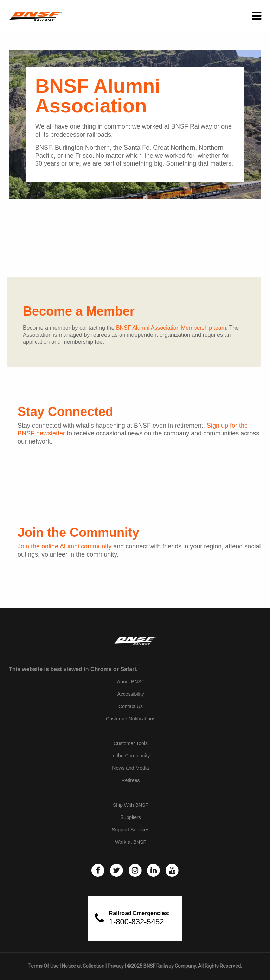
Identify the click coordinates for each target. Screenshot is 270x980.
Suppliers (130, 817)
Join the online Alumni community (65, 546)
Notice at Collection (83, 966)
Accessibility (130, 694)
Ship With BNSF (131, 805)
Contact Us (131, 706)
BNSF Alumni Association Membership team (171, 328)
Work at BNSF (131, 842)
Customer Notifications (131, 719)
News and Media (130, 768)
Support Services (131, 830)
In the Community (131, 756)
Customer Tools (131, 743)
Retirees (130, 780)
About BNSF (131, 682)
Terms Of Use (43, 966)
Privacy (116, 966)
